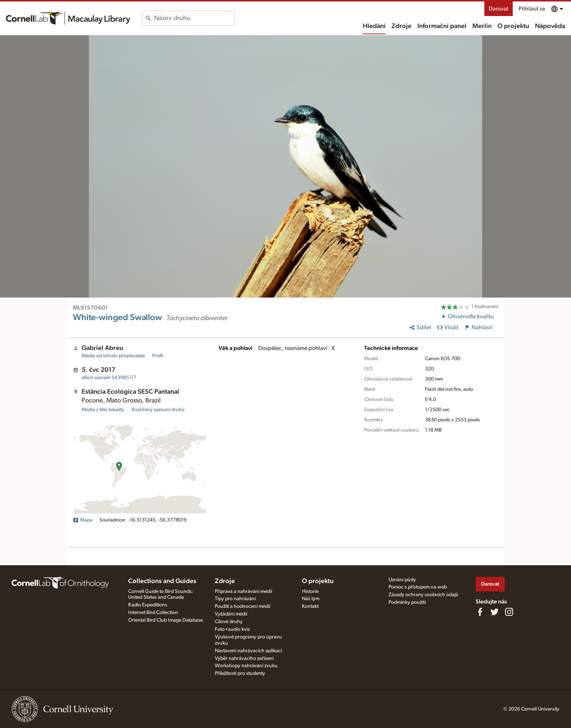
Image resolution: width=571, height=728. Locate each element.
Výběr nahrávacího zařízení (244, 658)
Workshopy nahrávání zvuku (246, 666)
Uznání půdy (402, 580)
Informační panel (442, 26)
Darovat (499, 9)
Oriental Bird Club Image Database (166, 620)
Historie (310, 591)
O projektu (513, 26)
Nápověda (550, 26)
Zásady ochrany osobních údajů (424, 595)
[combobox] (194, 18)
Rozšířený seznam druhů (158, 410)
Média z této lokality (103, 410)
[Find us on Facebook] (480, 612)
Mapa (83, 520)
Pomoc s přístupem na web (418, 587)
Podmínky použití (407, 602)
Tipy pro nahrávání (235, 599)
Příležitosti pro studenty (240, 673)
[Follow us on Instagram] (509, 612)
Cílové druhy (229, 622)
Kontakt (310, 606)
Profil (158, 356)
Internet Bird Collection (153, 613)
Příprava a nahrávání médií (243, 591)
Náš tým (311, 599)
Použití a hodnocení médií (243, 606)
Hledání (374, 26)
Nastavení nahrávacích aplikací (248, 651)
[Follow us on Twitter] (495, 612)
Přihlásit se (532, 9)
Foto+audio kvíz (232, 629)
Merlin (482, 26)
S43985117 (109, 378)
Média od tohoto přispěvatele (113, 356)
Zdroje (401, 26)
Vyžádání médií (231, 614)
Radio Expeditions (148, 605)
